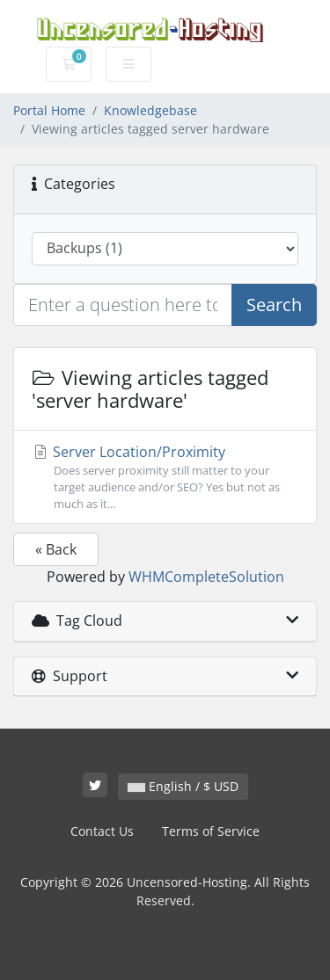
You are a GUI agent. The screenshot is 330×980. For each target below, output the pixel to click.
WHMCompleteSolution (206, 577)
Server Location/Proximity (165, 478)
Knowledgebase (150, 110)
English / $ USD (183, 786)
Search (274, 305)
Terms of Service (211, 831)
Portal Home (49, 110)
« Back (56, 549)
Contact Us (102, 831)
